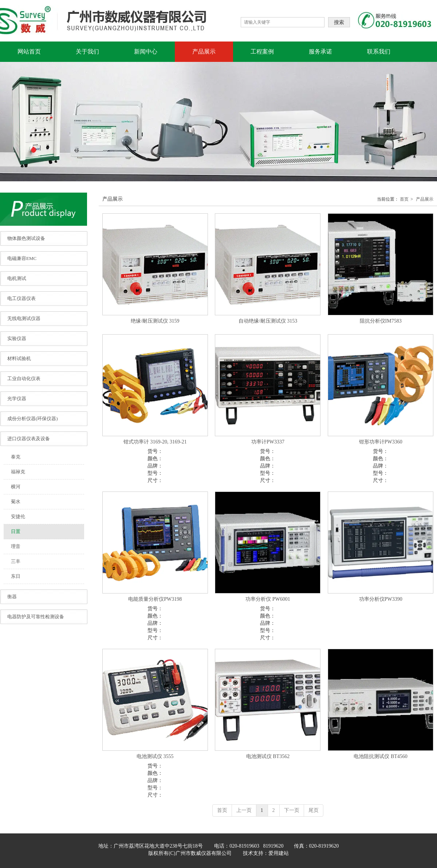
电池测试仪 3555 (155, 756)
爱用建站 (279, 853)
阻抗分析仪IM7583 (381, 321)
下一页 (292, 810)
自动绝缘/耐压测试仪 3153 (268, 321)
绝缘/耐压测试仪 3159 (155, 321)
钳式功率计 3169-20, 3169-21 (155, 442)
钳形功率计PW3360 (381, 442)
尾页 (314, 810)
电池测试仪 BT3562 (268, 756)
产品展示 (425, 199)
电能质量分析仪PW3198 (155, 599)
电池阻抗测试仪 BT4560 (380, 756)
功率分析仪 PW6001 (268, 599)
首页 (404, 199)
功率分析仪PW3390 (381, 599)
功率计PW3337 (268, 442)
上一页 (244, 810)
